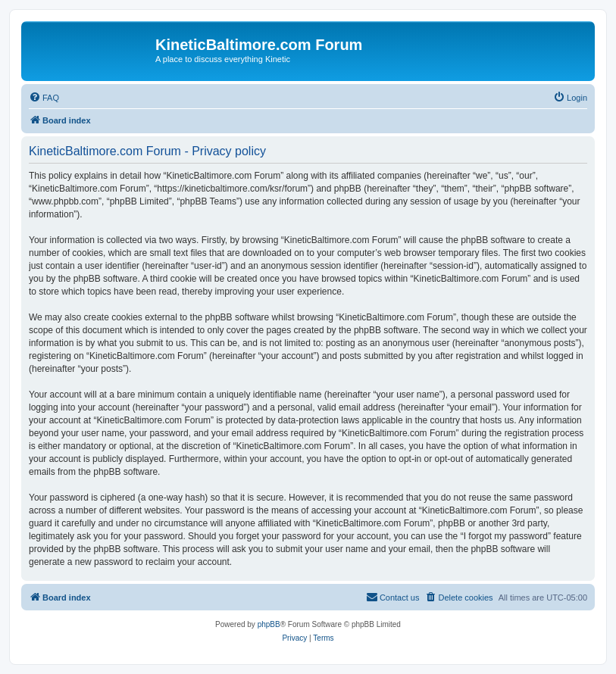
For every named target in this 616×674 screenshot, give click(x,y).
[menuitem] (44, 98)
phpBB (269, 624)
